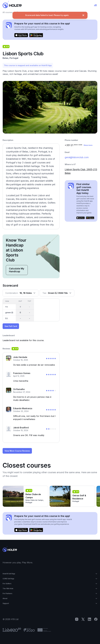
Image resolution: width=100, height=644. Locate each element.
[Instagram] (77, 619)
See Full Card (11, 326)
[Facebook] (96, 619)
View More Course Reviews (17, 451)
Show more (88, 145)
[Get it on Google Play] (36, 35)
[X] (83, 619)
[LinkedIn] (89, 619)
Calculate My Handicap (17, 270)
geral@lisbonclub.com (77, 157)
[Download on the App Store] (21, 35)
